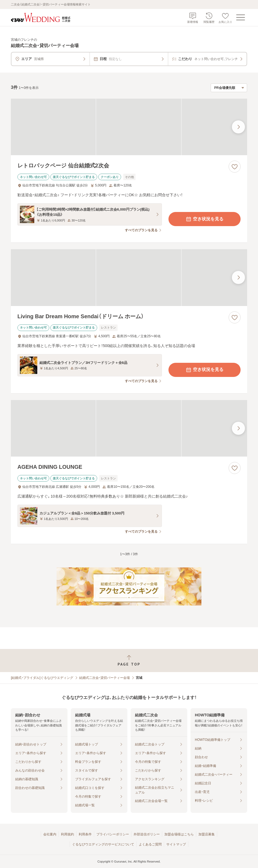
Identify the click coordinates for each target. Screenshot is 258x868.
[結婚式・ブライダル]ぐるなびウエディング (42, 678)
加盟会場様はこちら (179, 834)
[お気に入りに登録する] (235, 167)
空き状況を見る (204, 219)
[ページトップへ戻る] (129, 661)
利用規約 (67, 834)
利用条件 (85, 834)
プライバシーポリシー (113, 834)
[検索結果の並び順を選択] (229, 88)
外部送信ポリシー (147, 834)
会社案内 (50, 834)
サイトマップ (176, 844)
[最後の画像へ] (238, 127)
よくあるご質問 (150, 844)
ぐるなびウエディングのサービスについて (103, 844)
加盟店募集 (207, 834)
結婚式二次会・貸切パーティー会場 (105, 678)
